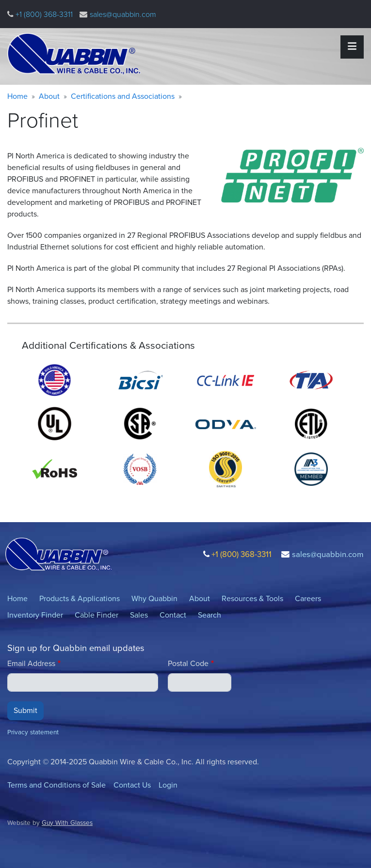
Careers (308, 598)
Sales (139, 615)
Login (168, 785)
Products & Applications (80, 598)
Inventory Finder (35, 615)
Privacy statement (33, 732)
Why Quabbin (154, 598)
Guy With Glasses (67, 822)
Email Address (31, 663)
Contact (173, 615)
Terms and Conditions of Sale (56, 785)
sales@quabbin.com (123, 14)
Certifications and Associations (123, 96)
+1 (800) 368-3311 (43, 14)
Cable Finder (97, 615)
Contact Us (132, 785)
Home (17, 96)
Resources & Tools (252, 598)
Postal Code (188, 663)
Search (210, 615)
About (49, 96)
